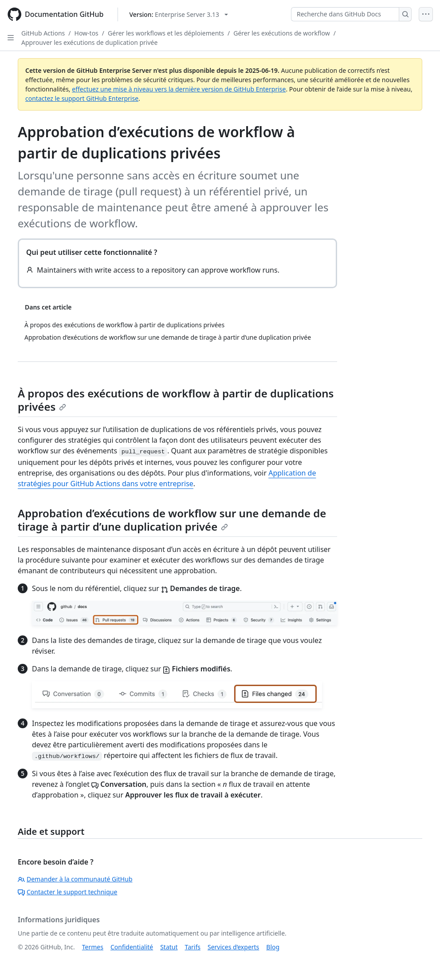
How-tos (86, 33)
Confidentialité (132, 947)
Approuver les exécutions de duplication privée (89, 42)
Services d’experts (233, 947)
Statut (169, 947)
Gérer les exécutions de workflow (281, 33)
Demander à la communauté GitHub (75, 879)
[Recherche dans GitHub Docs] (345, 14)
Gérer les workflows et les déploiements (166, 33)
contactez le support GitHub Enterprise (82, 98)
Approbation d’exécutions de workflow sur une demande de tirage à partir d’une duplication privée (172, 520)
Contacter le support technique (67, 892)
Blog (273, 947)
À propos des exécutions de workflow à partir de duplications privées (176, 400)
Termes (93, 947)
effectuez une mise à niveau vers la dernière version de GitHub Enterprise (179, 89)
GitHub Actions (43, 33)
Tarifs (193, 947)
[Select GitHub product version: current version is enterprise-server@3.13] (179, 14)
